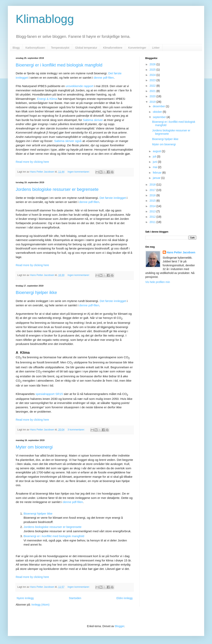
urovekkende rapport (79, 86)
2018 (153, 185)
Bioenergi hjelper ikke (36, 292)
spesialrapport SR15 (49, 394)
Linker (156, 48)
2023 (153, 80)
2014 (153, 206)
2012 (153, 217)
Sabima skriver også (68, 141)
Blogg (16, 48)
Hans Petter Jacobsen (181, 252)
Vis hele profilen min (158, 282)
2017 (153, 190)
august (157, 151)
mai (155, 167)
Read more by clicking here (32, 162)
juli (155, 156)
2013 (153, 211)
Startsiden (75, 598)
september (160, 117)
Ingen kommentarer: (79, 172)
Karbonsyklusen (35, 48)
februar (157, 173)
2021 (153, 91)
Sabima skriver (93, 120)
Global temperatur (86, 48)
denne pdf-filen (104, 78)
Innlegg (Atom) (40, 605)
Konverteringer (137, 48)
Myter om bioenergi (34, 447)
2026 (153, 64)
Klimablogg (45, 19)
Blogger (120, 626)
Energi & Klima (47, 99)
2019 (153, 102)
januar (157, 178)
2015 (153, 201)
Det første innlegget (113, 198)
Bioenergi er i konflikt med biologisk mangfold (59, 65)
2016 (153, 195)
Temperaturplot (60, 48)
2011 (153, 222)
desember (159, 106)
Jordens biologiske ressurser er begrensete (57, 189)
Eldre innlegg (124, 598)
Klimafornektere (113, 48)
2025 (153, 70)
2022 (153, 86)
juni (155, 162)
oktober (158, 112)
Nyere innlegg (25, 598)
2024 (153, 75)
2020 (153, 96)
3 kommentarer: (77, 430)
